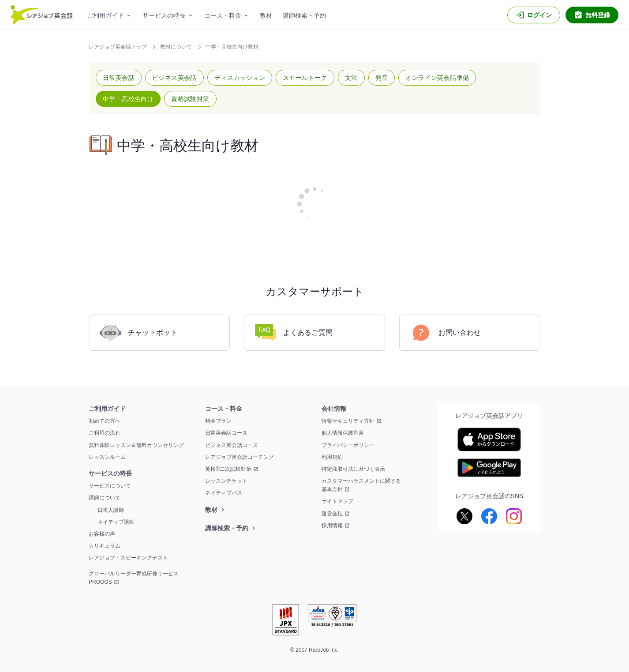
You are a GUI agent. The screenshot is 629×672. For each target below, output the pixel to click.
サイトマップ (337, 501)
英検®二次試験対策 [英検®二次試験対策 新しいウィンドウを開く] (228, 469)
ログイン (539, 15)
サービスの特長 (164, 15)
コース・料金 (223, 15)
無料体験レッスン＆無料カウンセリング (136, 445)
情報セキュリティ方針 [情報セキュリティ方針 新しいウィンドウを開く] (348, 421)
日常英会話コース (226, 433)
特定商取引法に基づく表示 (353, 469)
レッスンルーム (107, 457)
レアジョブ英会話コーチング (240, 457)
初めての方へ (105, 421)
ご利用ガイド (105, 15)
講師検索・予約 (304, 15)
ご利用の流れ (105, 433)
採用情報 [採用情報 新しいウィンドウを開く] (332, 526)
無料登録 (598, 15)
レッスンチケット (226, 481)
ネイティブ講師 (116, 522)
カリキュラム (105, 546)
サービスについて (110, 486)
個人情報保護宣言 (343, 433)
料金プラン (218, 421)
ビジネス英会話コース (232, 445)
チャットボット (139, 333)
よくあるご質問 (294, 333)
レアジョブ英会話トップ (118, 47)
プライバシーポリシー (348, 445)
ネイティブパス (224, 493)
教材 (266, 15)
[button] (119, 78)
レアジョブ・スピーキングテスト (128, 558)
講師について (105, 498)
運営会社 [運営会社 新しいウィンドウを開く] (332, 514)
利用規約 (332, 457)
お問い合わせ (446, 333)
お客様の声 (102, 534)
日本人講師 (111, 510)
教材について (177, 47)
